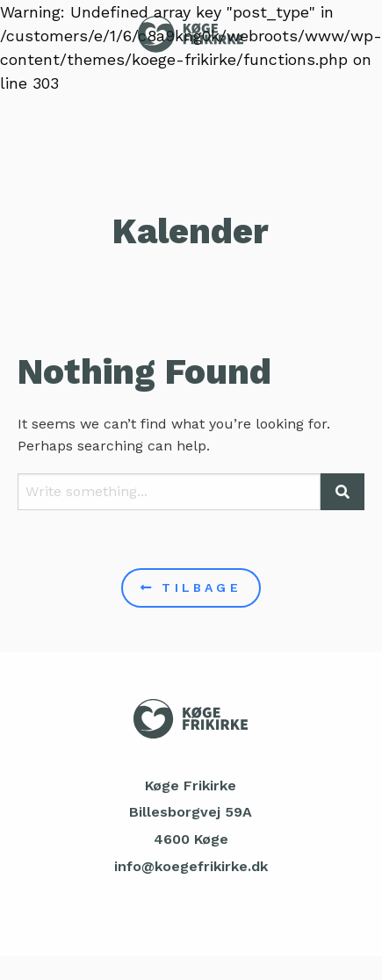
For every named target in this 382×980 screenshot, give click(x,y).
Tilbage (191, 587)
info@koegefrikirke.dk (191, 866)
